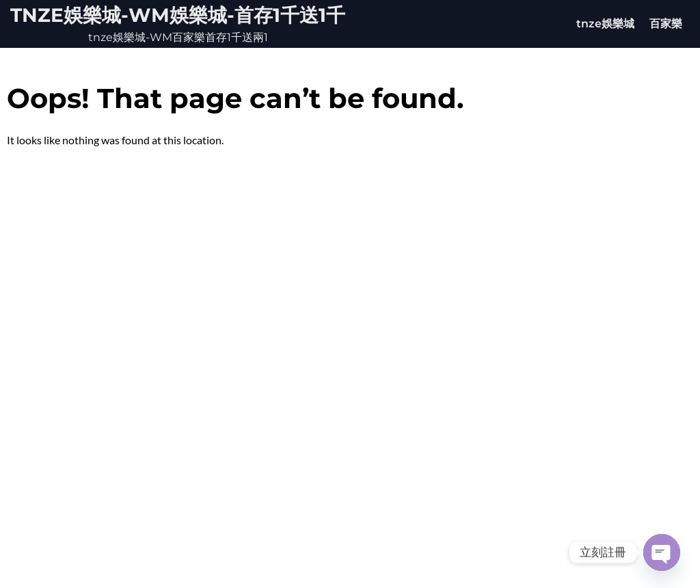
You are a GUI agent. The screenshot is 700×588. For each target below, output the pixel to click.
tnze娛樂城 (605, 24)
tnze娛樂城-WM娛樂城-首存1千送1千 (178, 15)
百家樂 (666, 24)
